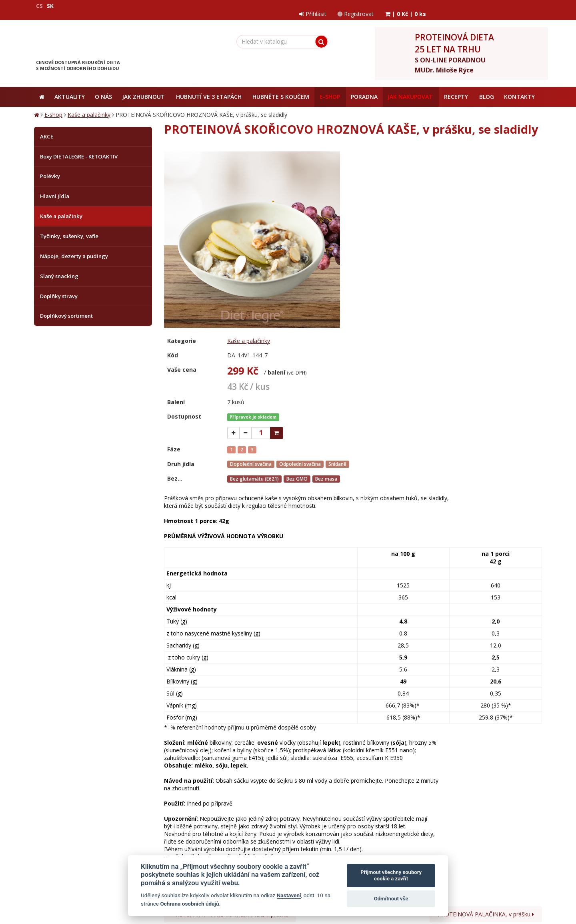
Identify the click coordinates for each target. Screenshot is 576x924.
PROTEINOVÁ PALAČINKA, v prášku (486, 725)
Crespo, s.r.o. (526, 881)
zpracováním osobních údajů (423, 795)
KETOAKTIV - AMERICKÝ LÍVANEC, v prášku (230, 725)
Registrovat (470, 6)
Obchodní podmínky (83, 763)
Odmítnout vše (391, 899)
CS (39, 6)
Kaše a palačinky (89, 108)
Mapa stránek (51, 881)
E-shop (53, 108)
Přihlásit (426, 6)
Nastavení (289, 895)
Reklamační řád (238, 763)
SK (50, 6)
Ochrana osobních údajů (144, 763)
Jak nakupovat (197, 763)
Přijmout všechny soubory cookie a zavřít (391, 875)
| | (521, 6)
